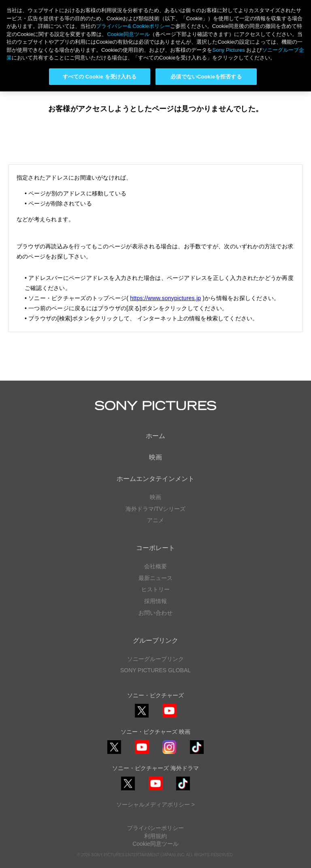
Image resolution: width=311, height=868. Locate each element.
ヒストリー (155, 589)
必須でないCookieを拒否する (206, 77)
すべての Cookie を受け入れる (100, 77)
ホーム (155, 436)
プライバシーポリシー (155, 828)
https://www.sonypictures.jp (165, 298)
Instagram (169, 754)
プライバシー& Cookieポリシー (133, 26)
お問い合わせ (155, 613)
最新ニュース (155, 578)
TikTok (197, 754)
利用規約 (155, 836)
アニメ (155, 520)
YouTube (169, 717)
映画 (155, 457)
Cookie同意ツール (155, 844)
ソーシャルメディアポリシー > (155, 804)
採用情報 (155, 601)
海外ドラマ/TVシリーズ (155, 509)
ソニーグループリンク (155, 659)
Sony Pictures (228, 50)
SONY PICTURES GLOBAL (155, 670)
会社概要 (155, 566)
